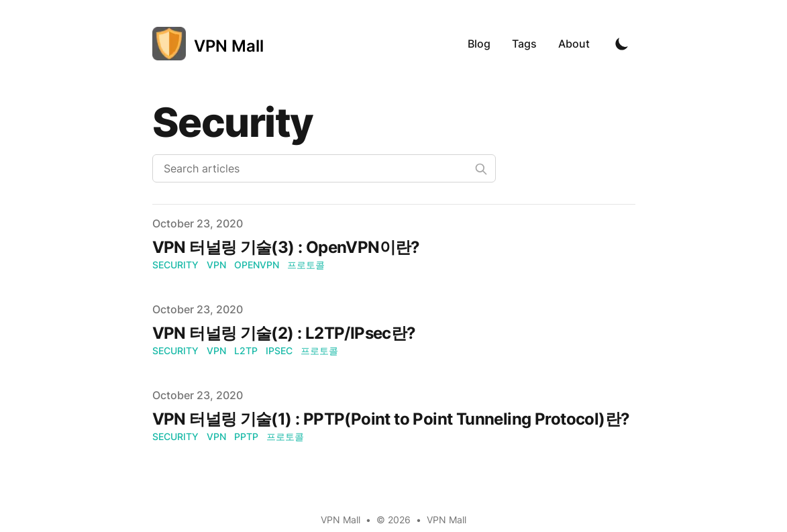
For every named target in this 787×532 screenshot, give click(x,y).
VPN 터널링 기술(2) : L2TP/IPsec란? (284, 333)
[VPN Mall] (208, 44)
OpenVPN (257, 265)
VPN (216, 265)
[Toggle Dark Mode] (622, 44)
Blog (479, 44)
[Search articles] (324, 168)
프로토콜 (306, 265)
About (574, 44)
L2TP (246, 351)
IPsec (279, 351)
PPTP (246, 436)
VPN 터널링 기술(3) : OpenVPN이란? (286, 247)
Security (175, 265)
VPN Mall (447, 520)
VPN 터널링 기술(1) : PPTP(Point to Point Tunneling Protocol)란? (391, 419)
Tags (524, 44)
